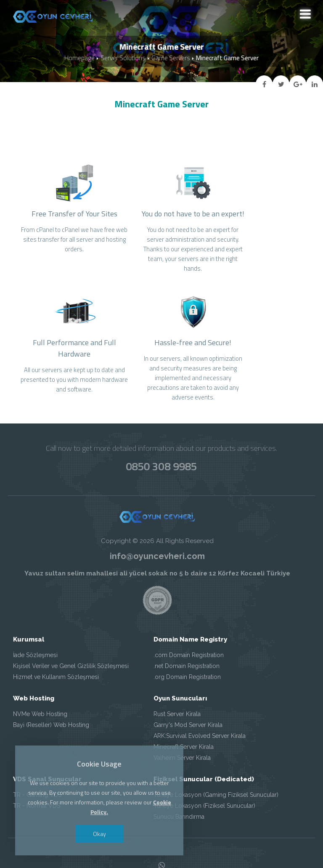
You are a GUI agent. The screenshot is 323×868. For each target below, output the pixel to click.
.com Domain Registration (189, 629)
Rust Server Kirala (177, 688)
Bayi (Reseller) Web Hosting (51, 699)
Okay (100, 834)
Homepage (80, 58)
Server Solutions (123, 58)
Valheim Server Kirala (182, 732)
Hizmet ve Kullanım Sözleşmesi (56, 651)
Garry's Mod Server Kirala (188, 699)
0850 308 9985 (161, 440)
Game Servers (171, 58)
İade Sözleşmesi (35, 629)
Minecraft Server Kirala (184, 721)
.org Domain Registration (187, 651)
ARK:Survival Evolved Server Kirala (200, 710)
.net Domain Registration (187, 640)
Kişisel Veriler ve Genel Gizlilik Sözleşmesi (71, 640)
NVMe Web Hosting (40, 688)
